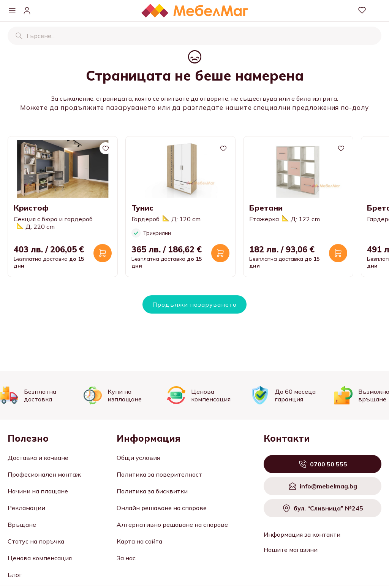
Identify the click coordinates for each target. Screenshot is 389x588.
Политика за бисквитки (152, 491)
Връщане (22, 525)
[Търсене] (19, 36)
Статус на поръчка (36, 541)
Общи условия (138, 458)
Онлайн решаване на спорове (162, 508)
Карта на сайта (139, 541)
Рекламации (26, 508)
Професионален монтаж (44, 474)
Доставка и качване (38, 458)
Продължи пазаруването (194, 304)
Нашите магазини (291, 550)
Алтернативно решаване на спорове (172, 525)
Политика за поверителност (159, 474)
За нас (126, 558)
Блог (15, 575)
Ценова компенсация (40, 558)
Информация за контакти (302, 534)
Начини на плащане (38, 491)
